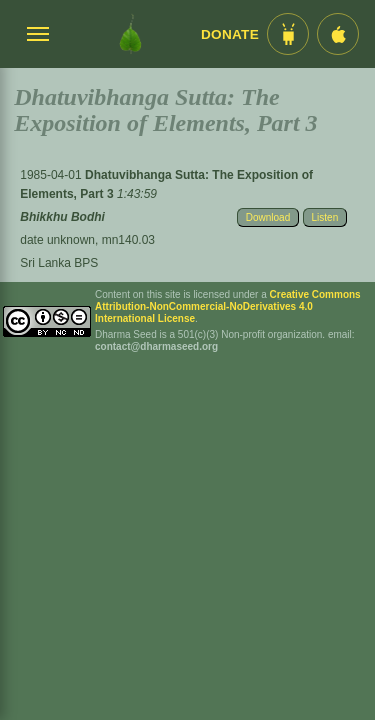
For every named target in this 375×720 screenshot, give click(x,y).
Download (268, 217)
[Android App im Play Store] (288, 34)
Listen (325, 217)
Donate (230, 34)
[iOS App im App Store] (338, 34)
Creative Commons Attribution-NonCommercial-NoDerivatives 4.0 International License (228, 306)
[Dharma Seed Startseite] (130, 34)
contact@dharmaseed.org (156, 346)
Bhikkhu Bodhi (62, 217)
